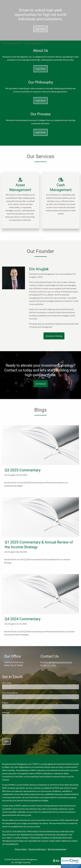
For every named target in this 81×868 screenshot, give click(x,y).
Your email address (19, 696)
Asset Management (11, 43)
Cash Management (34, 43)
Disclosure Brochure (37, 852)
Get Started (41, 387)
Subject (14, 705)
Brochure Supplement (57, 852)
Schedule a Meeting (54, 339)
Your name (15, 686)
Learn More (41, 29)
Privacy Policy (21, 852)
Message (15, 715)
